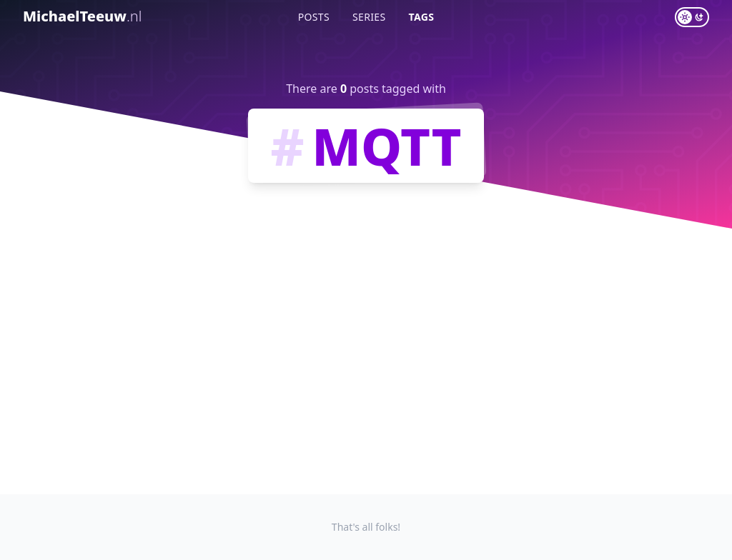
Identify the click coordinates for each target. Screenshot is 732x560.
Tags (422, 17)
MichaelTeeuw (82, 16)
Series (369, 17)
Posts (314, 17)
